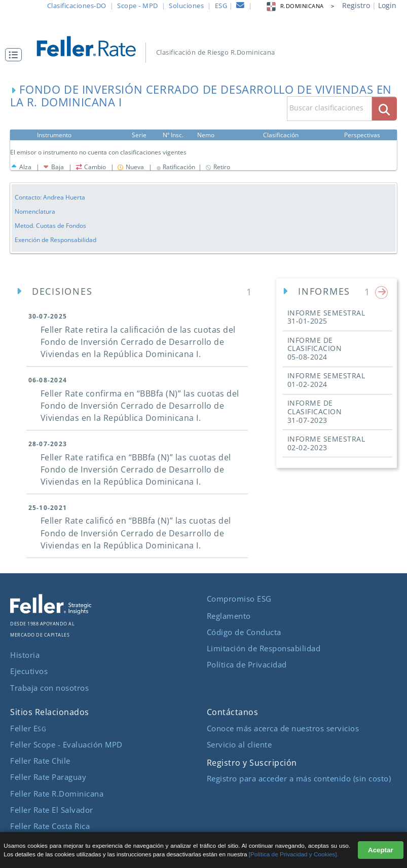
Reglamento (229, 616)
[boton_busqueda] (384, 109)
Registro (356, 5)
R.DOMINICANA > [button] (300, 6)
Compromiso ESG (239, 599)
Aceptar (381, 850)
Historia (25, 655)
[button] (16, 55)
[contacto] (240, 7)
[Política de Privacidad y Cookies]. (294, 854)
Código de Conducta (244, 632)
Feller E (28, 728)
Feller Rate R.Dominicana (57, 794)
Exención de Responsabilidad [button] (55, 240)
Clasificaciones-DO (77, 6)
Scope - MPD (138, 6)
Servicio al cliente (239, 744)
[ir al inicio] (92, 45)
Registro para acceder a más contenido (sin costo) (299, 778)
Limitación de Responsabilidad (264, 648)
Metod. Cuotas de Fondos (50, 225)
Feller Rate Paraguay (48, 777)
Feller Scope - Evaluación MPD (66, 744)
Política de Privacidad (247, 664)
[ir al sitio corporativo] (51, 611)
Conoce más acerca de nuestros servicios (283, 728)
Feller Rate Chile (40, 761)
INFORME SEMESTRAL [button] (326, 317)
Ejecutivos (29, 671)
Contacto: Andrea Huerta (50, 197)
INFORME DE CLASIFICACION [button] (315, 348)
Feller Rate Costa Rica (50, 826)
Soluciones (186, 6)
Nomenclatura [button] (35, 211)
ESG (221, 6)
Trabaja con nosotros (49, 688)
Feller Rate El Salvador (52, 810)
